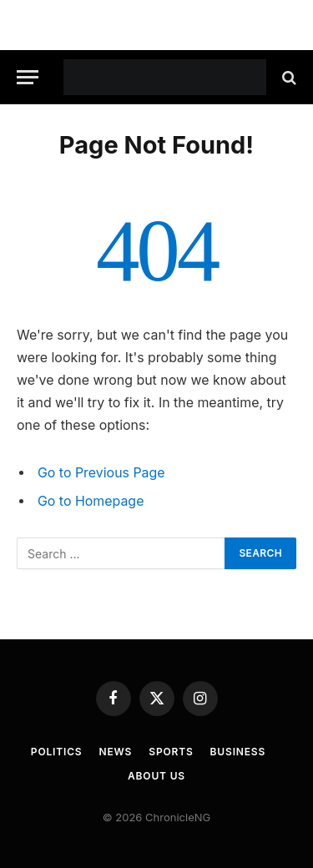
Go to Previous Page (101, 473)
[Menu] (28, 77)
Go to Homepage (91, 501)
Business (238, 752)
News (116, 752)
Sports (171, 752)
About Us (156, 776)
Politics (57, 752)
